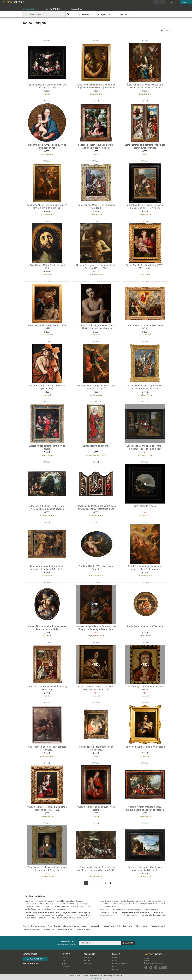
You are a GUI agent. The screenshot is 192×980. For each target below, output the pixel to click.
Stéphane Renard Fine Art (96, 636)
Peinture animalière (38, 926)
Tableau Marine (109, 926)
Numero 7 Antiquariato (47, 756)
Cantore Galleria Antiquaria (96, 575)
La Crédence (47, 636)
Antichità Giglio (47, 575)
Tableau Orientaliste (142, 926)
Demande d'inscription (32, 963)
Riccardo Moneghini (96, 876)
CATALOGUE (28, 9)
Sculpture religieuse (81, 926)
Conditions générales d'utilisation (92, 976)
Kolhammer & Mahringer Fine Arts (96, 455)
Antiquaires (87, 957)
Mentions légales (75, 976)
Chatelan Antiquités (145, 636)
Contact (147, 961)
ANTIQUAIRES (53, 9)
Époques (64, 964)
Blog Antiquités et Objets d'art (154, 963)
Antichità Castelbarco (47, 214)
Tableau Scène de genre (65, 929)
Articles (115, 960)
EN (171, 2)
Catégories (65, 957)
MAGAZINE (77, 9)
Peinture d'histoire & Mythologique (59, 926)
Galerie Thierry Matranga (145, 395)
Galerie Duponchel (96, 335)
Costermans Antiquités (47, 515)
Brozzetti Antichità (96, 94)
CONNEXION (186, 2)
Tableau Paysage (157, 926)
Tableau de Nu (95, 926)
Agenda (115, 957)
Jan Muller (47, 94)
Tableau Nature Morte (124, 926)
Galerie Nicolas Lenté (145, 214)
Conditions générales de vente (113, 976)
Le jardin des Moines (96, 214)
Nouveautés (84, 14)
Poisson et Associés (47, 455)
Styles (63, 960)
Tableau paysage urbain (32, 929)
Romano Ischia (47, 275)
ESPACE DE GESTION (35, 959)
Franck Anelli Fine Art (145, 515)
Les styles (115, 970)
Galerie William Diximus (47, 335)
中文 (175, 2)
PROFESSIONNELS (90, 954)
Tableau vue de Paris (84, 929)
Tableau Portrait (49, 929)
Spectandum (96, 816)
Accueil (147, 958)
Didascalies (96, 756)
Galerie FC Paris (145, 275)
